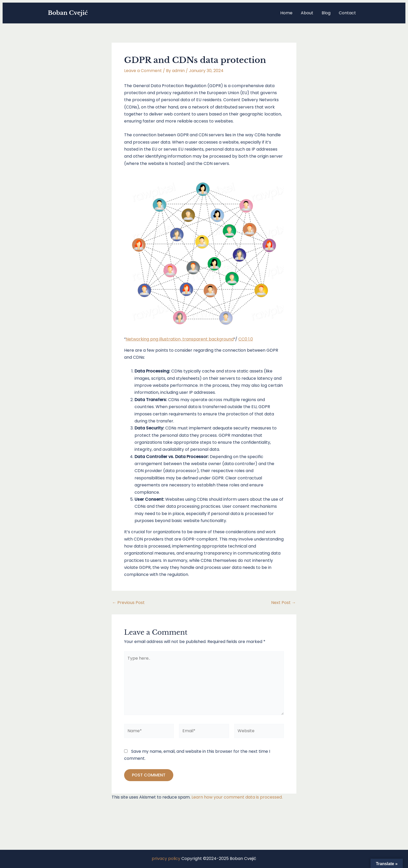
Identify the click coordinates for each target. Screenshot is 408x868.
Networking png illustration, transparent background (180, 339)
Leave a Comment (143, 71)
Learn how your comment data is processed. (237, 797)
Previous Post (128, 603)
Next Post (283, 603)
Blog (326, 13)
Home (286, 13)
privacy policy (166, 859)
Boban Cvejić (68, 13)
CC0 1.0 (246, 339)
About (307, 13)
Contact (347, 13)
